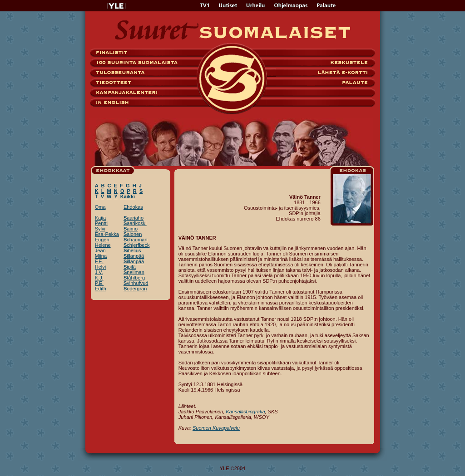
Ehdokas (133, 207)
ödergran (135, 289)
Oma (100, 207)
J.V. (99, 272)
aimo (131, 229)
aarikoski (135, 223)
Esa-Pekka (107, 234)
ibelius (132, 250)
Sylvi (100, 229)
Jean (100, 250)
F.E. (99, 261)
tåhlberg (134, 278)
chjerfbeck (136, 245)
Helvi (100, 267)
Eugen (102, 240)
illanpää (134, 256)
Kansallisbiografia (245, 412)
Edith (101, 289)
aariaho (134, 218)
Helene (103, 245)
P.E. (99, 283)
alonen (133, 234)
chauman (136, 240)
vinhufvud (136, 283)
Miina (101, 256)
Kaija (100, 218)
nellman (134, 272)
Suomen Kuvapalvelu (216, 428)
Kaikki (128, 196)
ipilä (130, 267)
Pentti (101, 223)
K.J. (99, 278)
